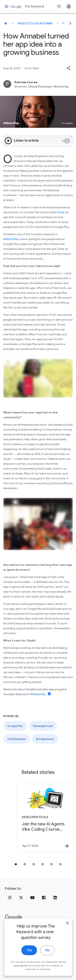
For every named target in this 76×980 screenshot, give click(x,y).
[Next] (70, 23)
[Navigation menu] (6, 7)
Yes (29, 958)
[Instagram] (10, 898)
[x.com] (21, 898)
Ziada (60, 212)
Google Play (15, 726)
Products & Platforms (35, 23)
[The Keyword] (6, 23)
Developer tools (43, 726)
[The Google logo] (14, 917)
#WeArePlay (11, 239)
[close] (67, 931)
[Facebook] (44, 898)
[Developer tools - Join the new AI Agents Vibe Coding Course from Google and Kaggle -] (45, 818)
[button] (68, 68)
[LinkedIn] (55, 898)
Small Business (17, 739)
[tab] (16, 864)
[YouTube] (32, 898)
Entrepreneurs (45, 739)
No (48, 958)
